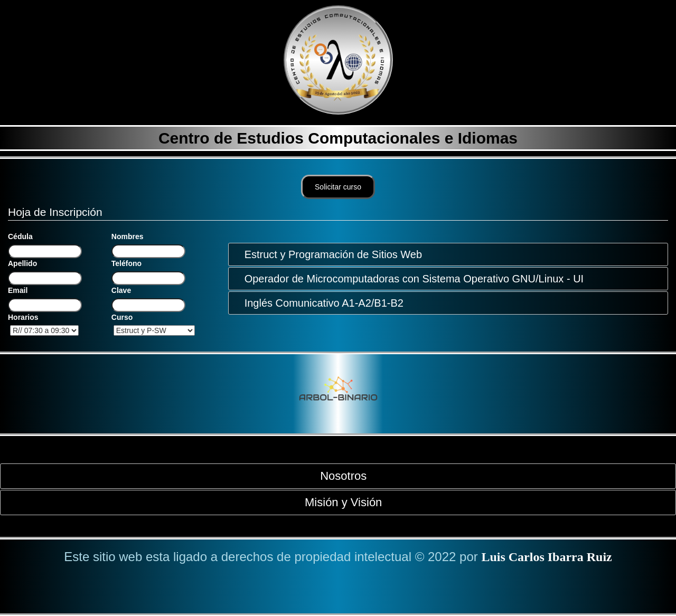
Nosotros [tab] (339, 476)
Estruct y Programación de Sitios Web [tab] (329, 254)
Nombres (128, 236)
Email (18, 290)
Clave (121, 290)
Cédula (20, 236)
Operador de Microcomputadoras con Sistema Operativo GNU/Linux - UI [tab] (410, 279)
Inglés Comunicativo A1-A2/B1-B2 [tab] (320, 303)
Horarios (23, 317)
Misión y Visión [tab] (339, 502)
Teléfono (126, 263)
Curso (122, 317)
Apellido (22, 263)
